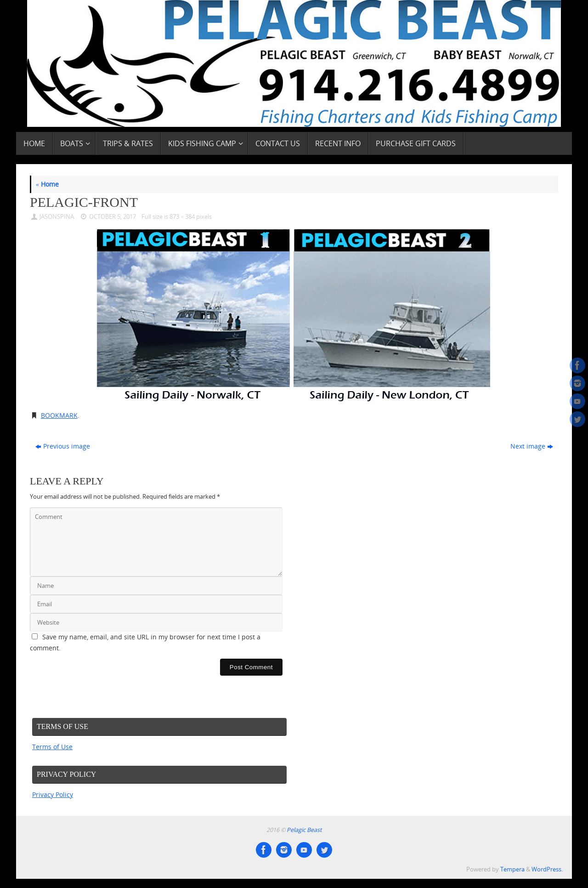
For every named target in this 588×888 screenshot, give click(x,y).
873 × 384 (182, 217)
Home (47, 184)
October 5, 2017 (113, 217)
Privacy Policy (53, 794)
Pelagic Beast (304, 830)
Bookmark (59, 415)
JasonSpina (57, 217)
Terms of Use (52, 747)
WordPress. (547, 869)
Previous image (63, 446)
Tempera (512, 869)
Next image (532, 446)
